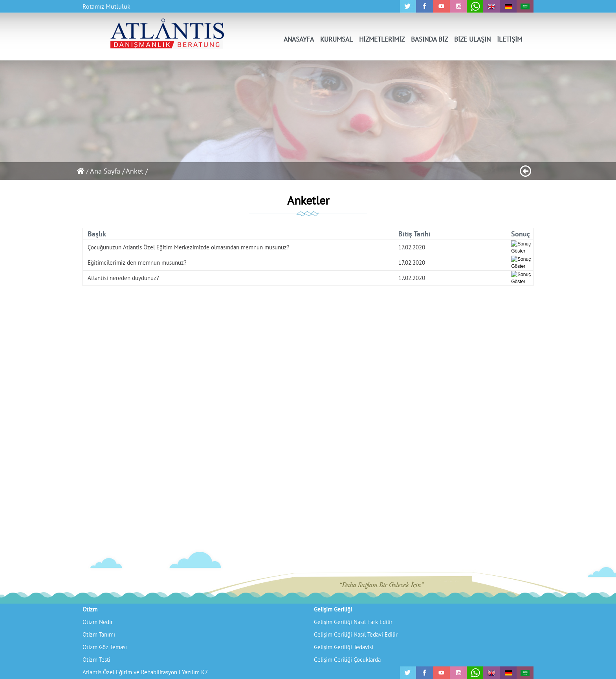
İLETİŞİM (510, 39)
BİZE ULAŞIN (472, 39)
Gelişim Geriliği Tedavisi (344, 647)
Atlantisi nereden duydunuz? (123, 278)
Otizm (90, 609)
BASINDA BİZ (429, 39)
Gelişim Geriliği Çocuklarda (347, 660)
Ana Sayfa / (107, 171)
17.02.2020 (412, 247)
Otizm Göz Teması (105, 647)
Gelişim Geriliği (333, 609)
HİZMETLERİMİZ (382, 39)
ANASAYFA (299, 39)
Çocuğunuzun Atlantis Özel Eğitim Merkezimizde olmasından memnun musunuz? (189, 247)
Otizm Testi (96, 660)
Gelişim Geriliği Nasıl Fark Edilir (353, 622)
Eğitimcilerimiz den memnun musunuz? (137, 263)
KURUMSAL (336, 39)
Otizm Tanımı (99, 634)
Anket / (137, 171)
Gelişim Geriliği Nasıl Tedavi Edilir (356, 634)
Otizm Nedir (98, 622)
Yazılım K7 (195, 672)
